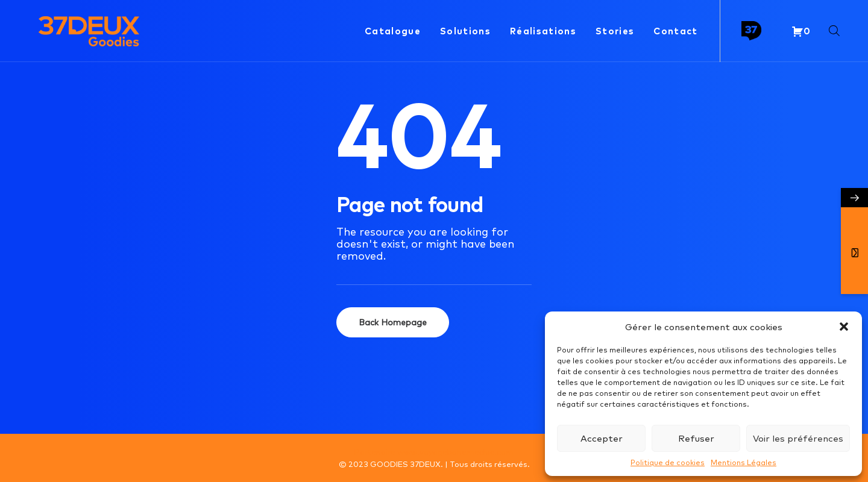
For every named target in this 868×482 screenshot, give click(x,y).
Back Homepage (393, 322)
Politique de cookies (668, 462)
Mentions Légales (744, 462)
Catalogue (393, 30)
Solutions (465, 30)
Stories (615, 30)
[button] (844, 327)
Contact (675, 30)
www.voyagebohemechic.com (455, 452)
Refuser (696, 438)
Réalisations (543, 30)
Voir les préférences (798, 438)
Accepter (602, 438)
